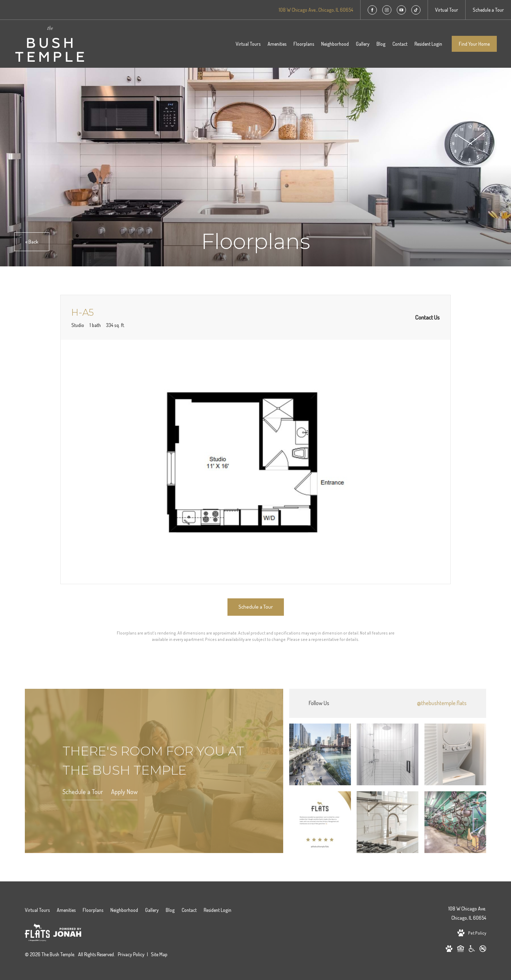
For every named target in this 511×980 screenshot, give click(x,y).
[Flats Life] (37, 934)
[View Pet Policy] (472, 933)
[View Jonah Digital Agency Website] (67, 934)
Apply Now (124, 792)
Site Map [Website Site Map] (159, 954)
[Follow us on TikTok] (416, 10)
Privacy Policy (131, 954)
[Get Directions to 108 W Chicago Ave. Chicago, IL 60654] (316, 10)
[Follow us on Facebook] (372, 10)
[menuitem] (248, 44)
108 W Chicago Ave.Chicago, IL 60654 (467, 913)
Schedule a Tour (83, 792)
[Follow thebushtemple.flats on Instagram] (388, 703)
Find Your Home (474, 44)
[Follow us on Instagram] (387, 10)
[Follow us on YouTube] (401, 10)
